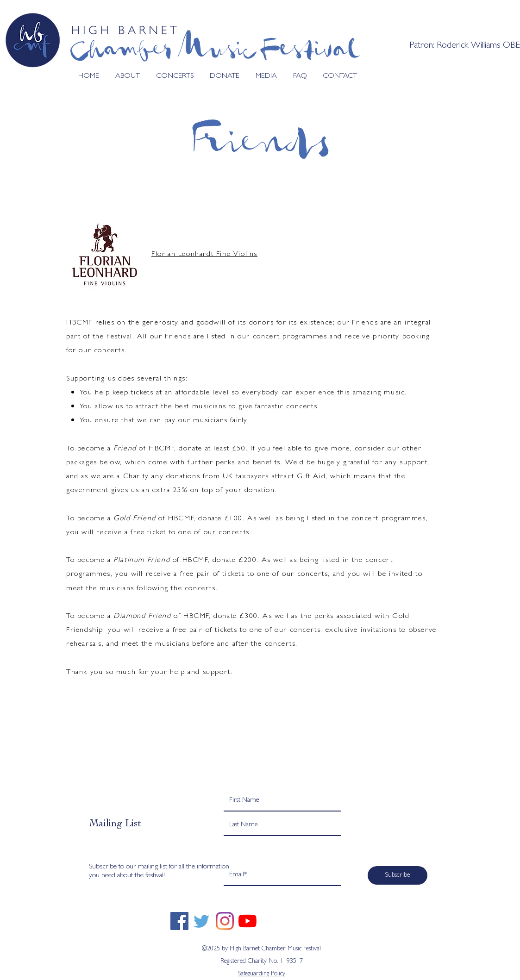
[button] (124, 77)
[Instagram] (225, 921)
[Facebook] (179, 921)
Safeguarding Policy (262, 974)
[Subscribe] (398, 875)
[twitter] (202, 921)
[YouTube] (247, 921)
